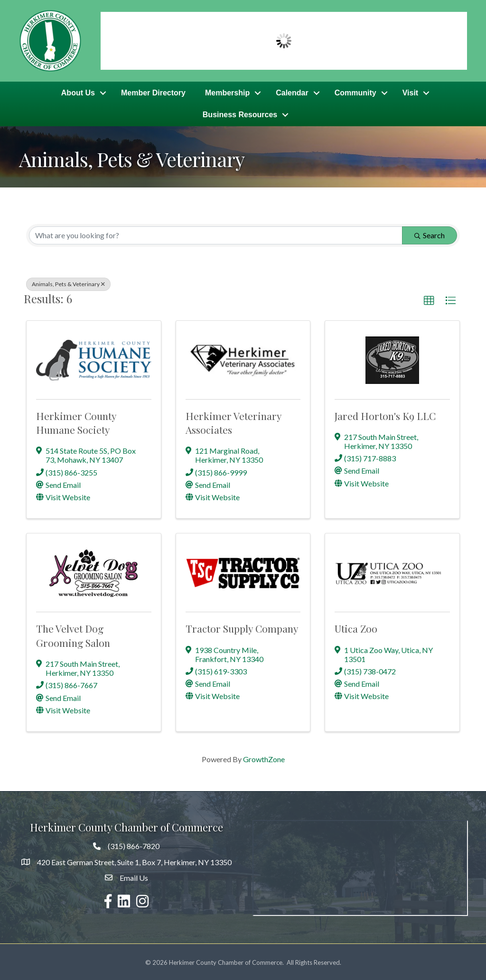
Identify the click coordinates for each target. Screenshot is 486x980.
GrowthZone (264, 758)
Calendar (292, 92)
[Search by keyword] (216, 234)
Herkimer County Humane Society (76, 421)
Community (355, 92)
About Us (78, 92)
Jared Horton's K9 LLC (385, 414)
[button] (429, 299)
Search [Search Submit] (430, 234)
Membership (227, 92)
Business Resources (240, 114)
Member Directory (153, 92)
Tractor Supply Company (242, 627)
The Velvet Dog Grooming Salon (73, 634)
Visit (411, 92)
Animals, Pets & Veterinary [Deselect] (68, 283)
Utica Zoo (356, 627)
